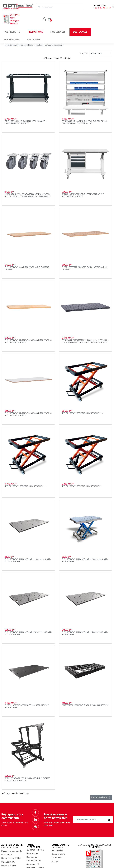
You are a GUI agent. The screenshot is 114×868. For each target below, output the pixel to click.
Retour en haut (101, 797)
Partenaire (34, 40)
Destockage (80, 32)
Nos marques (11, 40)
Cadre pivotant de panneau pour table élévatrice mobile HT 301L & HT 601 (27, 779)
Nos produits (12, 32)
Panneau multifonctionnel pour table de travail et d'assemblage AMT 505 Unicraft (85, 122)
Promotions (35, 32)
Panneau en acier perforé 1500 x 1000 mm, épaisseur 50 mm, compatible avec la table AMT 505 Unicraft (85, 341)
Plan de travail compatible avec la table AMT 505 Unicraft (27, 268)
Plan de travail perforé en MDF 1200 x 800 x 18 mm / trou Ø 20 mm (85, 560)
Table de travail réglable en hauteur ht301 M (83, 413)
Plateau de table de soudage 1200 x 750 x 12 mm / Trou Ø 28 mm (27, 706)
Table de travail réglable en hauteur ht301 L (25, 486)
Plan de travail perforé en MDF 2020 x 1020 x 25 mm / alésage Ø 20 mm (28, 633)
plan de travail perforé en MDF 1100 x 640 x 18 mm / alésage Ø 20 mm (28, 560)
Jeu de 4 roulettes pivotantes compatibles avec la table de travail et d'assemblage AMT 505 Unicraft (28, 195)
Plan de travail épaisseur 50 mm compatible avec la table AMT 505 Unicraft (28, 341)
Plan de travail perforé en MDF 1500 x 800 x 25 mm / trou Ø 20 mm (85, 633)
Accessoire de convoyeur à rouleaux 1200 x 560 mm (85, 705)
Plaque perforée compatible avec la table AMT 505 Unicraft (85, 268)
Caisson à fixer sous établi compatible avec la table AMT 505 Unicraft (83, 195)
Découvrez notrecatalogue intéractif (11, 19)
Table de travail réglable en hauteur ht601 (82, 486)
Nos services (58, 32)
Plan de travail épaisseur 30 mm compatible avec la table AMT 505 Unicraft (28, 414)
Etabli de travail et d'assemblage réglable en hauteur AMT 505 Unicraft (26, 122)
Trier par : (83, 54)
